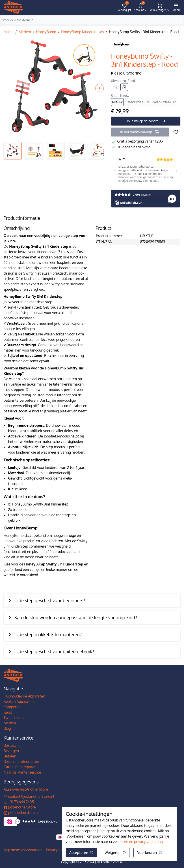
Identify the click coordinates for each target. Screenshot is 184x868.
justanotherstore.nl (21, 813)
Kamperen (12, 707)
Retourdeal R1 (138, 102)
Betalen (10, 756)
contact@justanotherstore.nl (29, 796)
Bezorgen (11, 751)
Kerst (8, 712)
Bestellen (11, 745)
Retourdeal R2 (164, 102)
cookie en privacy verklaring (140, 842)
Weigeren (115, 853)
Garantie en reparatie (21, 767)
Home (9, 32)
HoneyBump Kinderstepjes (82, 32)
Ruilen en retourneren (21, 761)
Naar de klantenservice (22, 772)
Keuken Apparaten (19, 702)
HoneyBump (46, 32)
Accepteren (81, 853)
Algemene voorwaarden (23, 850)
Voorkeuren (150, 853)
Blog (7, 728)
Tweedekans (14, 718)
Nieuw (117, 102)
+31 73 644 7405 (19, 802)
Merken (25, 32)
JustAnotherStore (20, 807)
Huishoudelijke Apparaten (24, 696)
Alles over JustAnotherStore (26, 789)
